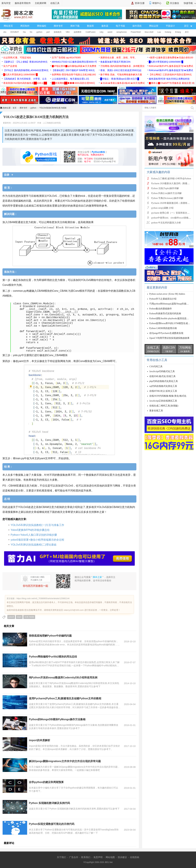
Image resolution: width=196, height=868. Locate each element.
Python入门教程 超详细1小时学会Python (171, 179)
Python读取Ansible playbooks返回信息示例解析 (172, 318)
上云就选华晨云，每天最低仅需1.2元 (70, 79)
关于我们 (61, 857)
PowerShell (136, 32)
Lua (159, 32)
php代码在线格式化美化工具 (164, 381)
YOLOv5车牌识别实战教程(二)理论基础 (33, 545)
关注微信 (174, 3)
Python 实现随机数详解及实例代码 (49, 803)
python (39, 32)
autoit (110, 32)
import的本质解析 (40, 740)
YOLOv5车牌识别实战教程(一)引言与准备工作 (37, 525)
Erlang (178, 32)
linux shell (149, 32)
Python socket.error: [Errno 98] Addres (167, 294)
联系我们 (86, 857)
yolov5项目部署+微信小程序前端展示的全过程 (37, 540)
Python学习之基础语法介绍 (163, 299)
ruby (102, 32)
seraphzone (122, 32)
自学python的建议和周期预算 (46, 782)
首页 (15, 108)
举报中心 (157, 3)
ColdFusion (91, 32)
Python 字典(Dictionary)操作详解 (167, 198)
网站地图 (110, 857)
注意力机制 (29, 617)
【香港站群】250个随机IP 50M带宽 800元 (73, 70)
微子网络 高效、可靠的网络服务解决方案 (121, 75)
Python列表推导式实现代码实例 (165, 314)
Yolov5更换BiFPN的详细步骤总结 (30, 530)
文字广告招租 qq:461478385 (66, 58)
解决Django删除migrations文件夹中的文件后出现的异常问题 (65, 761)
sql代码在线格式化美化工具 (163, 386)
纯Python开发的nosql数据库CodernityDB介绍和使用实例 (63, 678)
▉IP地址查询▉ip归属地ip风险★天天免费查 (74, 66)
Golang (168, 32)
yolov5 (11, 617)
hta (24, 32)
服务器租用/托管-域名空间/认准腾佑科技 (169, 79)
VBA (68, 32)
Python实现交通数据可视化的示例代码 (52, 824)
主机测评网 (41, 3)
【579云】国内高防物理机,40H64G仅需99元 (26, 70)
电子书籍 (120, 26)
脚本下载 (75, 26)
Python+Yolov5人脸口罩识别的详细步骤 (34, 535)
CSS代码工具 (156, 367)
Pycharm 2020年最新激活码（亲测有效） (172, 203)
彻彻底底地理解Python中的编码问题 (50, 636)
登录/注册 (140, 3)
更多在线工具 (156, 411)
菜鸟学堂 (6, 3)
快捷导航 (190, 3)
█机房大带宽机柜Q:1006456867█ (166, 62)
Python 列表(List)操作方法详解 (166, 193)
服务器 (105, 26)
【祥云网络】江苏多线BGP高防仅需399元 (170, 75)
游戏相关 (58, 32)
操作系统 (137, 26)
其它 (187, 32)
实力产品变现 (10, 66)
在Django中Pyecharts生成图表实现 (166, 333)
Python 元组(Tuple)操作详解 (165, 188)
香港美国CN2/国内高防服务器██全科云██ (25, 83)
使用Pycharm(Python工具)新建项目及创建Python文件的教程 (65, 698)
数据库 (90, 26)
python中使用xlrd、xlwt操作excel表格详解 (172, 218)
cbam (19, 617)
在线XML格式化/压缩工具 (162, 376)
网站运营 (154, 26)
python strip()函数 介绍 (162, 208)
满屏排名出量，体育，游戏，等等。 (119, 58)
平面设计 (170, 26)
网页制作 (25, 26)
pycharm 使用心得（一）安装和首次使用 (171, 213)
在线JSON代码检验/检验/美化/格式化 (168, 396)
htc (31, 32)
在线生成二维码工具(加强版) (164, 406)
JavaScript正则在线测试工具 (163, 401)
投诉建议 (122, 857)
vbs (5, 32)
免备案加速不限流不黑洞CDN (115, 62)
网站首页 (8, 26)
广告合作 (74, 857)
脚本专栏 (58, 26)
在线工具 (55, 3)
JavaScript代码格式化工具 (162, 371)
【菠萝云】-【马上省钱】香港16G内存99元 (25, 62)
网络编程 (42, 26)
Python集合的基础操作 (161, 309)
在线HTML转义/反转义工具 (163, 391)
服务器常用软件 (23, 3)
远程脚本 (78, 32)
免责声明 (98, 857)
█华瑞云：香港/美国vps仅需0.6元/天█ (120, 79)
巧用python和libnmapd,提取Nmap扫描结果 (170, 304)
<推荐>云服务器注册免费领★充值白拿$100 (171, 58)
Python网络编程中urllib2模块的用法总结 (53, 657)
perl (48, 32)
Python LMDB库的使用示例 (163, 328)
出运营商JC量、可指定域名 (17, 58)
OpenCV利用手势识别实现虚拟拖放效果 (169, 338)
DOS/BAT (15, 32)
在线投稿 (135, 857)
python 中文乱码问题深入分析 (166, 223)
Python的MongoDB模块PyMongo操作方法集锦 (57, 719)
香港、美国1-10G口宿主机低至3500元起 (121, 70)
